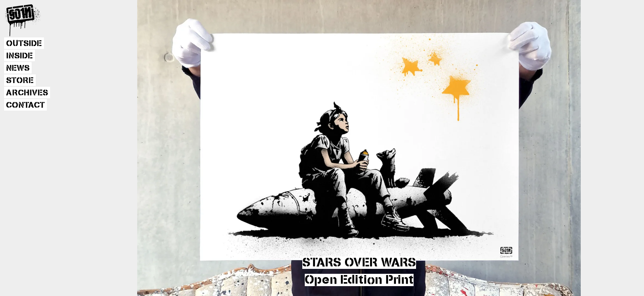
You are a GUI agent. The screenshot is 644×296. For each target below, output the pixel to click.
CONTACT (25, 105)
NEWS (18, 68)
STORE (20, 81)
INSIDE (20, 56)
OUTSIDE (24, 44)
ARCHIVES (27, 93)
